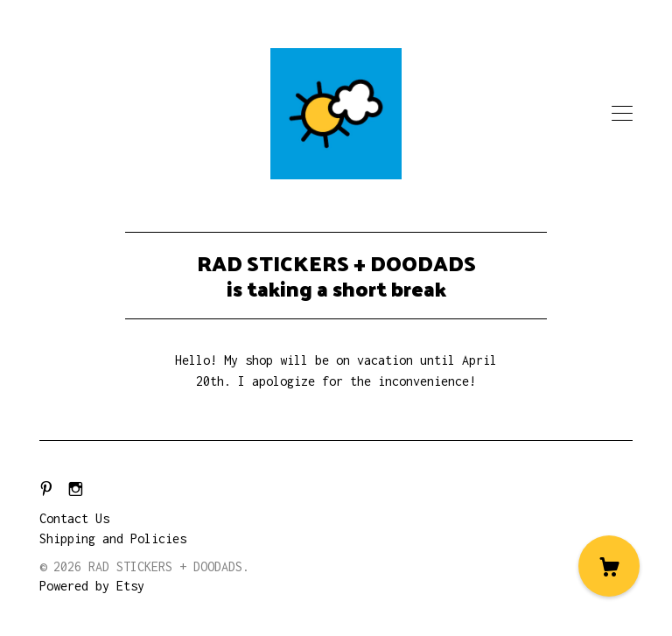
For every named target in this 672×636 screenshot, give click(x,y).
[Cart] (609, 566)
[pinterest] (46, 489)
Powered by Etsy (92, 586)
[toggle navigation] (622, 114)
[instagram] (76, 489)
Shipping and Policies (113, 538)
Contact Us (74, 518)
